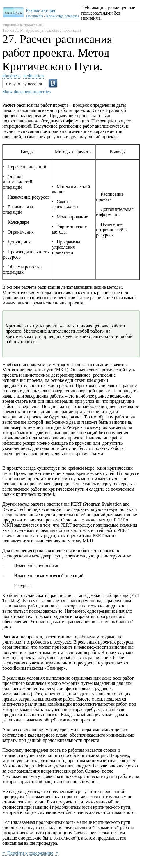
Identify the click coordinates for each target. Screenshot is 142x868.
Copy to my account (24, 84)
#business (11, 76)
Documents (34, 16)
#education (33, 76)
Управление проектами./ (23, 25)
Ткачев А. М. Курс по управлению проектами (42, 30)
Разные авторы (41, 10)
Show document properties (26, 91)
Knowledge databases (62, 16)
